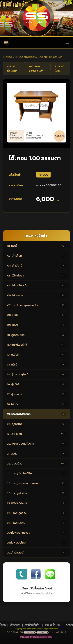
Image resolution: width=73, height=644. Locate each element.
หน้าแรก (7, 57)
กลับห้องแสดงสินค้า (36, 69)
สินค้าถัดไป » (60, 69)
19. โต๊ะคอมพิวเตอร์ (25, 57)
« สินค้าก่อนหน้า (12, 69)
